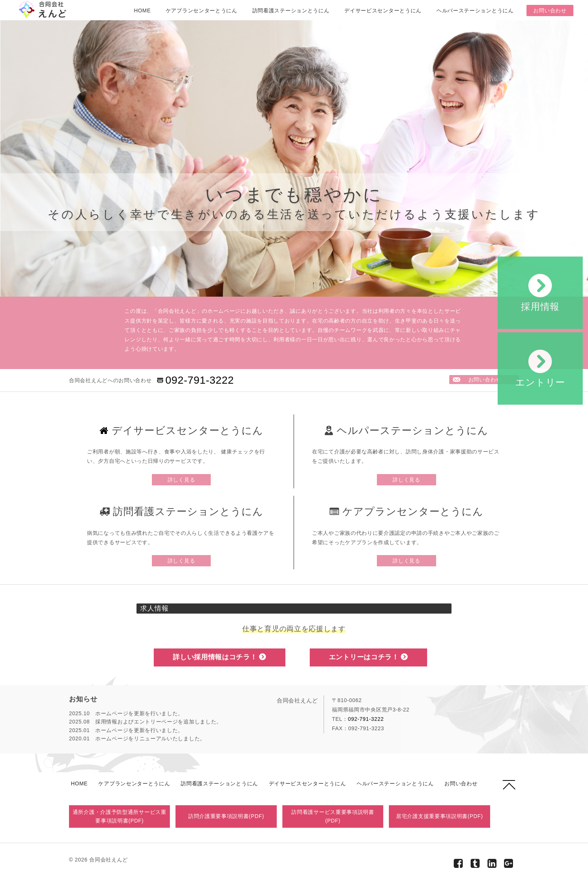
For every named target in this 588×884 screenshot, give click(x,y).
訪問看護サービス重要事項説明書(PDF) (333, 816)
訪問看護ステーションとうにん (291, 11)
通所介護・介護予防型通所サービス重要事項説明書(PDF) (120, 816)
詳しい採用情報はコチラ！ (220, 657)
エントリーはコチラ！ (368, 657)
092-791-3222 (200, 380)
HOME (142, 11)
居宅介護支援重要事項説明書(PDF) (439, 816)
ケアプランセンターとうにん (202, 11)
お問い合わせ (550, 11)
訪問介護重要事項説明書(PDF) (226, 816)
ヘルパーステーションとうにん (475, 11)
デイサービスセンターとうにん (383, 11)
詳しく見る (181, 480)
